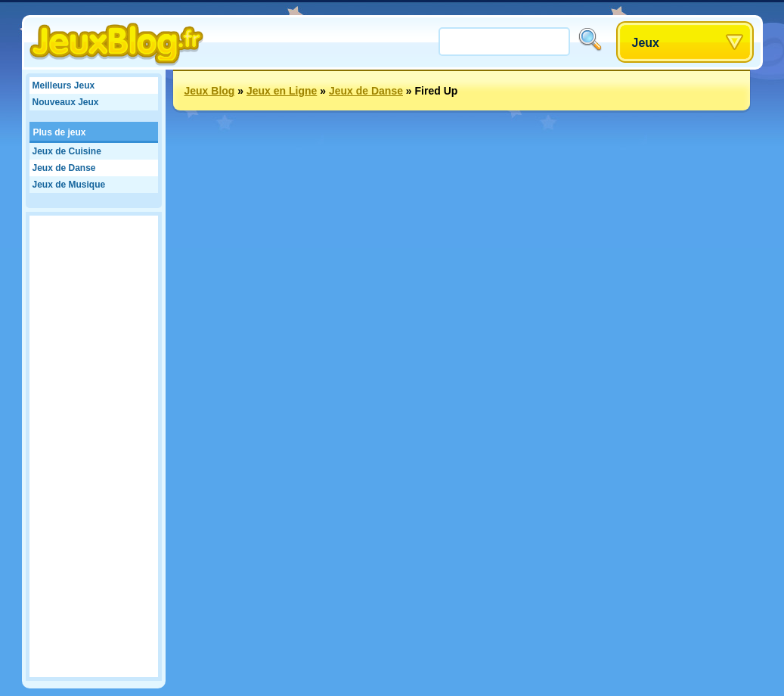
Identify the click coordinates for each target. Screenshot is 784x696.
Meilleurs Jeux (64, 85)
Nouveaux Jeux (66, 102)
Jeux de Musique (69, 185)
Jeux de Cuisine (67, 151)
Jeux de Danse (64, 168)
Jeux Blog (210, 91)
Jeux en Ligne (282, 91)
